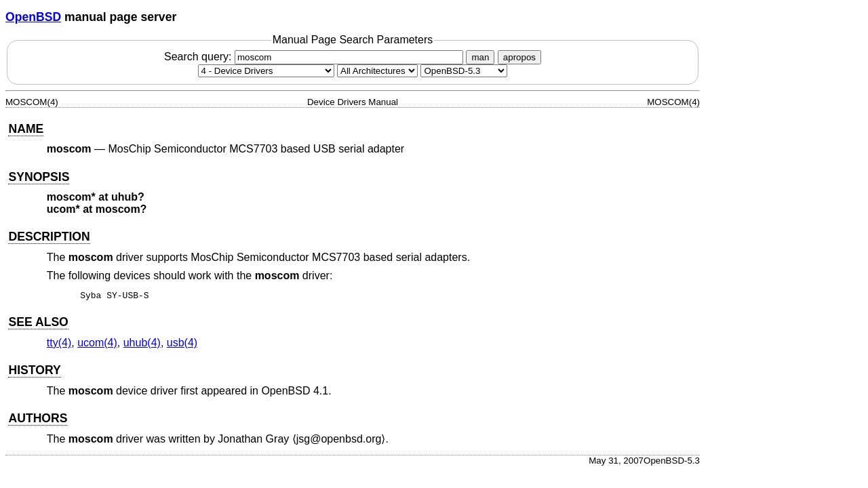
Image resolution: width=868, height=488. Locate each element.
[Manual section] (266, 71)
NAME (26, 129)
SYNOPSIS (39, 177)
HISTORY (34, 372)
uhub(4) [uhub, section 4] (142, 345)
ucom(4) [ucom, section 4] (97, 345)
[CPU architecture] (377, 71)
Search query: (315, 57)
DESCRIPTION (49, 237)
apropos (519, 57)
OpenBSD (33, 17)
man (480, 57)
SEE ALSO (38, 324)
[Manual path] (464, 71)
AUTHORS (38, 420)
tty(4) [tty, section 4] (59, 345)
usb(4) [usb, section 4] (182, 345)
